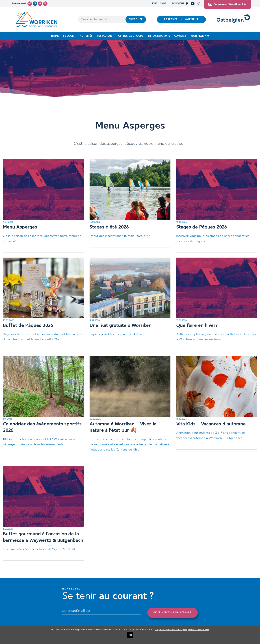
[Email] (101, 611)
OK (130, 635)
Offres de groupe (131, 36)
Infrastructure (159, 36)
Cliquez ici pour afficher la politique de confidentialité (182, 629)
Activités (86, 36)
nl (40, 4)
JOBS (155, 4)
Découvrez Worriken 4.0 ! (228, 5)
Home (55, 36)
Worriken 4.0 (200, 36)
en (45, 4)
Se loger (69, 36)
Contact (180, 36)
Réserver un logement (181, 19)
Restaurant (105, 36)
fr (35, 4)
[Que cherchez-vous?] (102, 19)
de (30, 4)
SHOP (163, 4)
